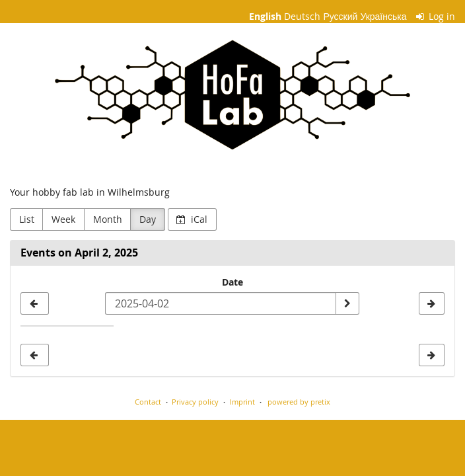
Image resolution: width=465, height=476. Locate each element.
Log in (436, 16)
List (27, 219)
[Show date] (347, 303)
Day (148, 219)
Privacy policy (195, 402)
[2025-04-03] (432, 303)
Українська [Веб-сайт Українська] (383, 16)
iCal (192, 219)
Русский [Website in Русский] (340, 16)
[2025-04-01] (35, 303)
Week (63, 219)
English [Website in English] (265, 16)
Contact (148, 402)
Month (108, 219)
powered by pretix (299, 402)
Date (232, 282)
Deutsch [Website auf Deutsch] (302, 16)
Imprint (242, 402)
